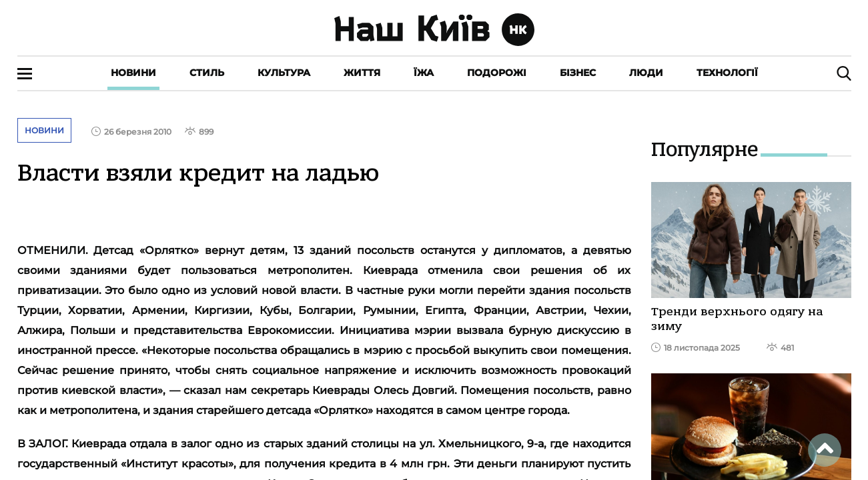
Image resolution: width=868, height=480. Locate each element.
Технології (727, 73)
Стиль (207, 73)
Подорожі (497, 73)
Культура (284, 73)
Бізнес (578, 73)
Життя (362, 73)
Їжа (424, 73)
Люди (646, 73)
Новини (133, 73)
